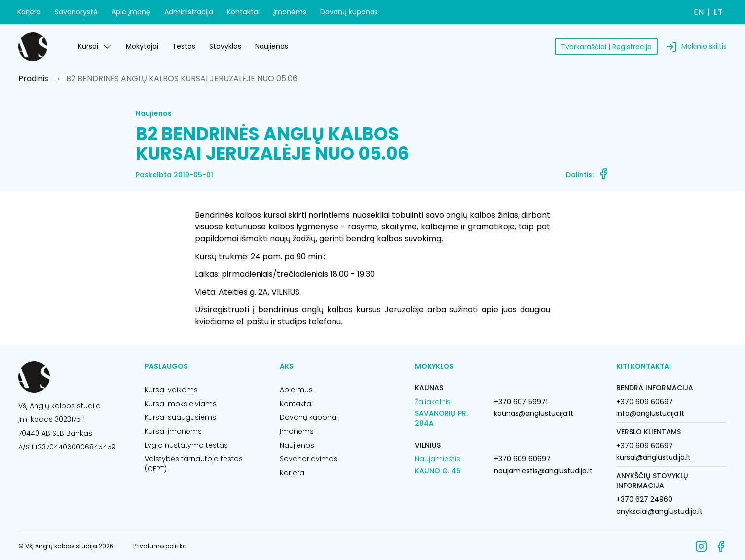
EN (699, 12)
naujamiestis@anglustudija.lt (543, 471)
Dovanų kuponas (349, 12)
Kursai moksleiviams (181, 404)
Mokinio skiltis (704, 46)
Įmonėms (290, 12)
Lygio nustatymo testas (186, 445)
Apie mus (296, 390)
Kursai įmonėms (173, 431)
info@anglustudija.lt (650, 413)
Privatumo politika (160, 546)
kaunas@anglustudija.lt (534, 413)
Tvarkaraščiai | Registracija (606, 47)
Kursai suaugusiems (180, 417)
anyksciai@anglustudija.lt (659, 511)
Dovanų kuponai (309, 417)
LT (718, 12)
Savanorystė (76, 12)
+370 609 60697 (522, 459)
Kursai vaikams (171, 390)
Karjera (29, 12)
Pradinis (33, 79)
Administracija (189, 12)
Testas (184, 46)
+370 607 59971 (521, 402)
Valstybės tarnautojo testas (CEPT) (194, 464)
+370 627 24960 (644, 499)
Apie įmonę (131, 12)
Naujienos (272, 46)
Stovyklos (225, 46)
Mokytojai (142, 46)
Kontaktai (243, 12)
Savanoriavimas (309, 459)
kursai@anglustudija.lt (653, 457)
